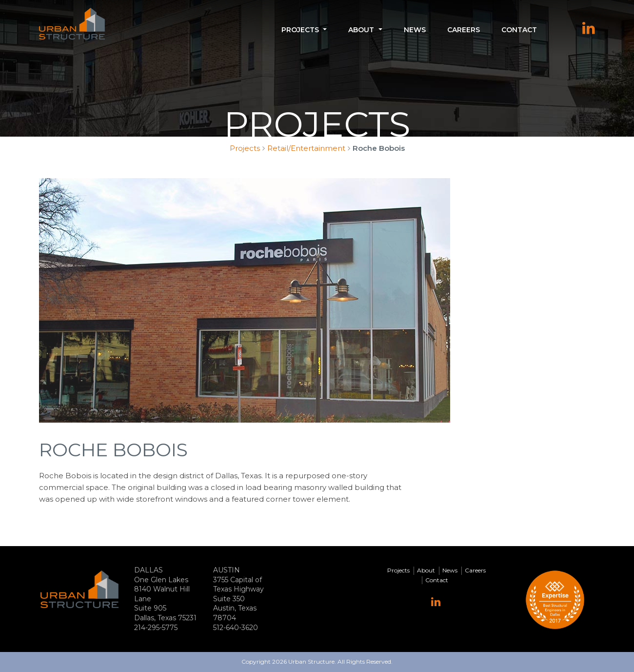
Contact (519, 30)
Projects (300, 30)
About (361, 30)
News (415, 30)
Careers (464, 30)
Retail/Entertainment (306, 148)
